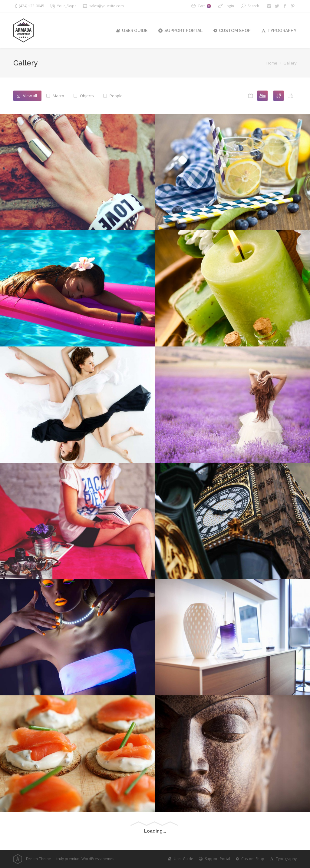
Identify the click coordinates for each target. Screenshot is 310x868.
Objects (87, 96)
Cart (204, 6)
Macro (58, 96)
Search (253, 6)
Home (272, 63)
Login (229, 6)
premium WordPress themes (89, 859)
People (116, 96)
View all (30, 96)
